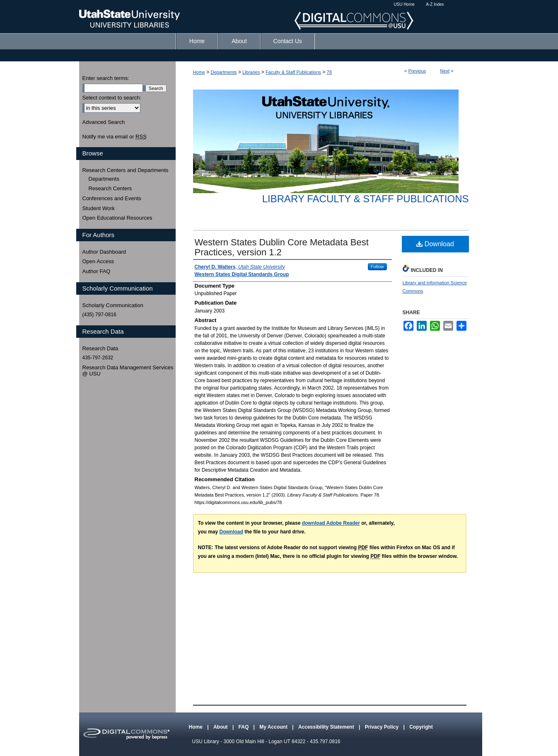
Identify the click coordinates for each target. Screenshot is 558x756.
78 (329, 72)
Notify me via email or (115, 137)
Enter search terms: (106, 78)
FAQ (244, 727)
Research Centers (110, 188)
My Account (274, 727)
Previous (417, 71)
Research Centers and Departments (126, 170)
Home (199, 72)
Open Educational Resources (117, 218)
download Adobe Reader (331, 523)
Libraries (251, 72)
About (221, 727)
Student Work (99, 208)
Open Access (98, 261)
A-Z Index (435, 4)
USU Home (404, 4)
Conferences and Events (112, 198)
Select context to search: (112, 98)
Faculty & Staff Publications (293, 72)
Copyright (421, 727)
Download (435, 244)
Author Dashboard (104, 252)
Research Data (100, 348)
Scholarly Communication (113, 305)
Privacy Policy (383, 727)
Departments (224, 72)
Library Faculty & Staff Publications (366, 199)
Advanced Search (104, 122)
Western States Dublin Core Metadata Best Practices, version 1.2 (282, 247)
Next (445, 71)
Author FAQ (97, 271)
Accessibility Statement (327, 727)
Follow (377, 267)
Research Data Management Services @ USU (128, 371)
